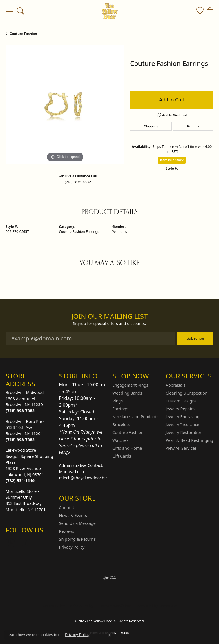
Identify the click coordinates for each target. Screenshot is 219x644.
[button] (20, 11)
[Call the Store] (20, 411)
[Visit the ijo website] (110, 578)
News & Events (73, 515)
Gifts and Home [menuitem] (127, 448)
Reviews (67, 531)
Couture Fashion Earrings (79, 232)
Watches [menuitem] (120, 440)
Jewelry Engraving (183, 417)
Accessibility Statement (157, 606)
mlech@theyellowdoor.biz (83, 478)
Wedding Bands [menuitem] (127, 393)
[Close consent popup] (109, 635)
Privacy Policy (72, 547)
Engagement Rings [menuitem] (130, 385)
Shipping (151, 126)
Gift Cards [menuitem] (122, 456)
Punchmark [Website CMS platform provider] (120, 633)
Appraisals (176, 385)
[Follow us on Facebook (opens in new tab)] (25, 541)
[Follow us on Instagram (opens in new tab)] (11, 541)
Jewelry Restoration (184, 432)
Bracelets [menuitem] (121, 424)
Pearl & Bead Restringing (190, 440)
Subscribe (195, 338)
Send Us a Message (77, 523)
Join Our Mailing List (110, 316)
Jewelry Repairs (180, 409)
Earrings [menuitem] (120, 409)
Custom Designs (181, 401)
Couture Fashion (23, 34)
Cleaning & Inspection (187, 393)
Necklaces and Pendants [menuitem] (135, 417)
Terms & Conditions (115, 606)
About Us (68, 508)
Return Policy (53, 606)
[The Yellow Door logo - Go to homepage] (110, 11)
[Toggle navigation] (9, 11)
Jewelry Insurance (183, 424)
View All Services (181, 448)
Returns (193, 126)
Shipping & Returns (78, 539)
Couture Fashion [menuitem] (128, 432)
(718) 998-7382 (78, 182)
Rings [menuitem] (118, 401)
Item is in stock (172, 160)
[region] (65, 104)
